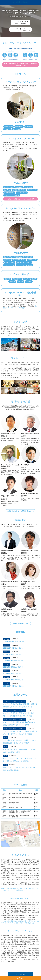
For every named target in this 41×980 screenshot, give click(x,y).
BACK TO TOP (20, 974)
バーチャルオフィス (20, 898)
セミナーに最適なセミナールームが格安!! (20, 199)
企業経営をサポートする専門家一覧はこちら (21, 511)
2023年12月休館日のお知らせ (14, 686)
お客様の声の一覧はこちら (21, 623)
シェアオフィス (21, 855)
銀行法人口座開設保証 (21, 22)
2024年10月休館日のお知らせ (14, 648)
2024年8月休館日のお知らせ (13, 661)
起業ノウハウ (21, 695)
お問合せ (21, 978)
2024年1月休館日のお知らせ (13, 680)
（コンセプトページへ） (20, 64)
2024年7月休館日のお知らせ (13, 667)
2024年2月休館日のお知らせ (13, 673)
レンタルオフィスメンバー (20, 208)
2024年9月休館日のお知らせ (13, 654)
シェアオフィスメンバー (20, 138)
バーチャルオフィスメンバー (21, 82)
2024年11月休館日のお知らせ (14, 642)
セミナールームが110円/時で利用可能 (20, 30)
